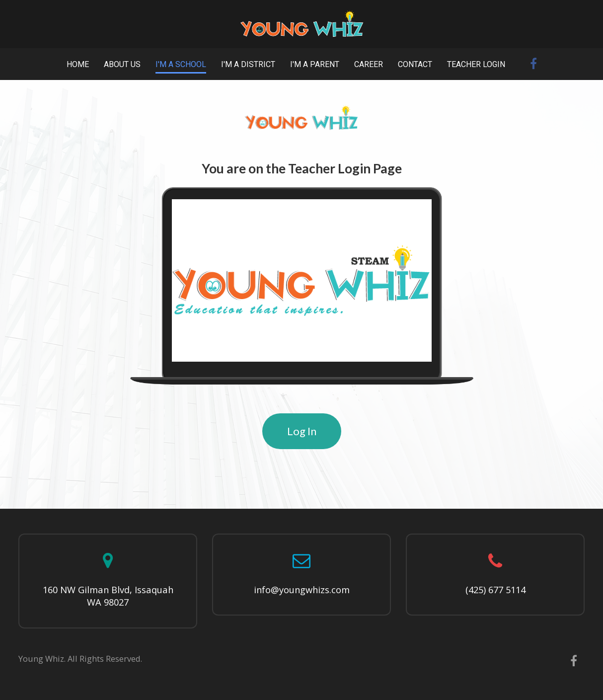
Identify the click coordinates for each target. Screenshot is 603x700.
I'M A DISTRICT (248, 64)
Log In (302, 431)
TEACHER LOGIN (476, 64)
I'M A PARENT (315, 64)
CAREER (369, 64)
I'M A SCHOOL (181, 64)
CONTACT (415, 64)
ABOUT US (122, 64)
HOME (78, 64)
